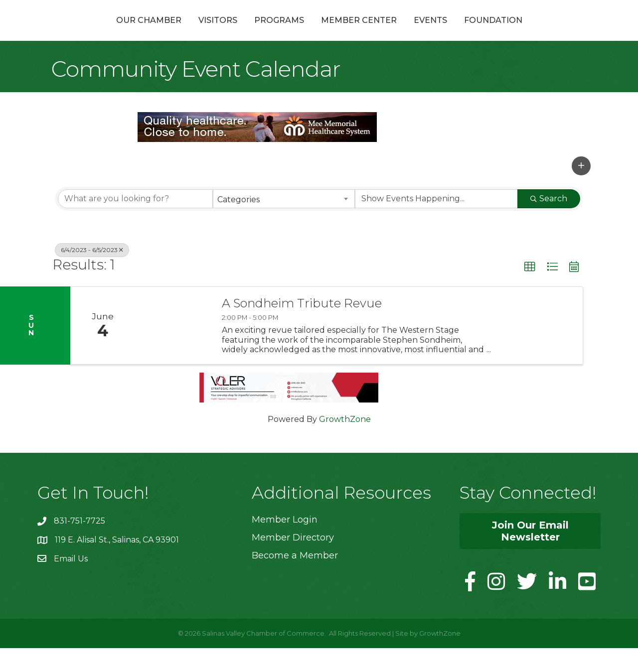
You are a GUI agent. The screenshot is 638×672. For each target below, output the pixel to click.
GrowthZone (345, 443)
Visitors (164, 32)
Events (484, 32)
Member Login (285, 543)
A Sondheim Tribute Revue (302, 327)
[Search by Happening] (436, 222)
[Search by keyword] (135, 222)
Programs (226, 32)
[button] (581, 189)
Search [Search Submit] (549, 222)
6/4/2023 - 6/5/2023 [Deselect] (92, 273)
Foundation (547, 32)
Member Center (412, 32)
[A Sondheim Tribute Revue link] (173, 349)
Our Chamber (95, 32)
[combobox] (284, 222)
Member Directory (293, 561)
